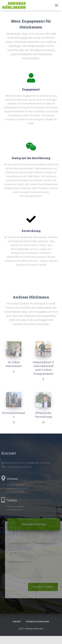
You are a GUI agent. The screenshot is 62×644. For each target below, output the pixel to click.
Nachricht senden (44, 587)
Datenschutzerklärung (38, 622)
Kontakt (17, 622)
